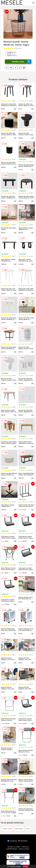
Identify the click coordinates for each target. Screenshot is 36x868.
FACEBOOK (12, 841)
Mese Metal (19, 829)
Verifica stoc (21, 62)
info (15, 109)
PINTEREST (23, 841)
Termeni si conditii (14, 847)
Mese (28, 829)
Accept (26, 866)
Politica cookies (24, 849)
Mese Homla (8, 829)
